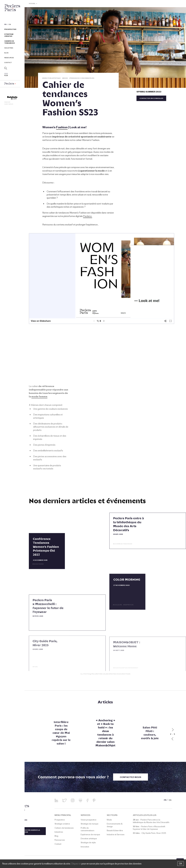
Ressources (9, 58)
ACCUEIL (32, 4)
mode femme (39, 397)
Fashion (62, 128)
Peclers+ (88, 216)
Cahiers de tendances (10, 42)
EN (10, 25)
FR (5, 25)
